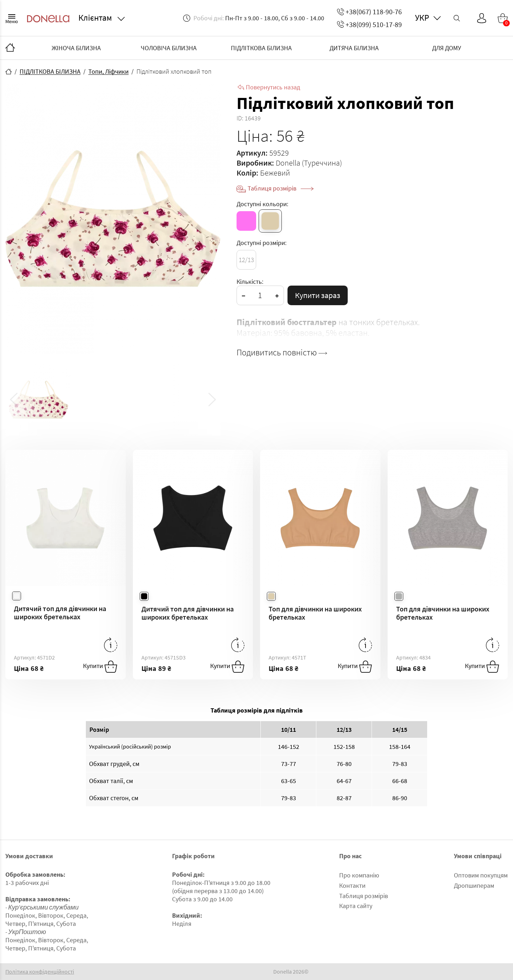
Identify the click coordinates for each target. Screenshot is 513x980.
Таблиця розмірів (281, 188)
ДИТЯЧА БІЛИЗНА (354, 48)
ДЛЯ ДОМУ (447, 48)
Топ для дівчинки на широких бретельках (315, 613)
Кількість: (250, 282)
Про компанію (359, 875)
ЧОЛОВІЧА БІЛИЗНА (169, 48)
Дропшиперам (474, 885)
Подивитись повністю (282, 353)
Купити (100, 667)
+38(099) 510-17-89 (369, 24)
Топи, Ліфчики (108, 71)
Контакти (352, 885)
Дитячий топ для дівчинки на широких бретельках (60, 612)
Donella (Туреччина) (309, 163)
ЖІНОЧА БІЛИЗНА (76, 48)
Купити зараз (318, 295)
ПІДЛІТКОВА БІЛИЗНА (261, 48)
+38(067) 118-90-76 (369, 12)
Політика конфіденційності (40, 972)
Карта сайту (356, 906)
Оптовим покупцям (481, 875)
